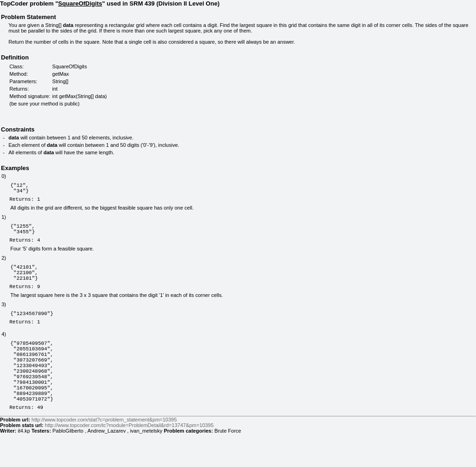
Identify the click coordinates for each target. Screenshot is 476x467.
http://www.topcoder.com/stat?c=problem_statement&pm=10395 (104, 453)
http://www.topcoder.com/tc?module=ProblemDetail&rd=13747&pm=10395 (129, 459)
